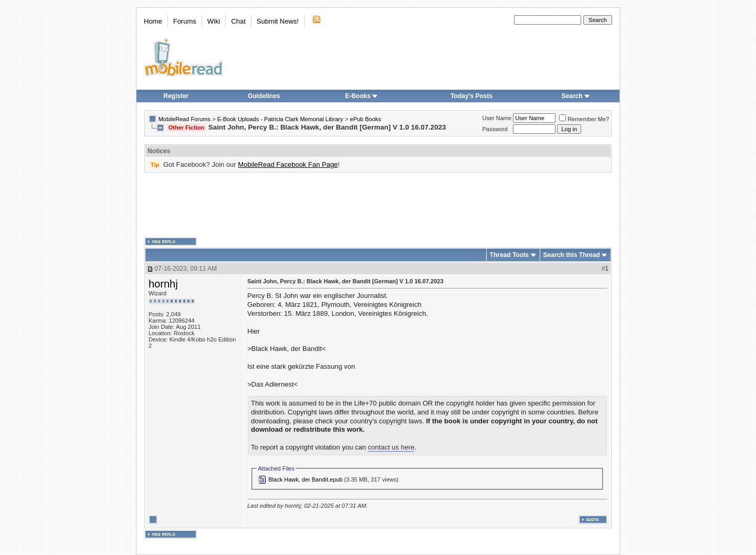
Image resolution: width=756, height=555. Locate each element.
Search (576, 96)
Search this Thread (572, 255)
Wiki (214, 21)
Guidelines (264, 96)
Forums (185, 21)
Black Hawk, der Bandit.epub (305, 479)
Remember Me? (584, 119)
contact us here (391, 447)
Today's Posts (471, 96)
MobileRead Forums (185, 119)
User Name (497, 118)
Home (153, 21)
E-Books (361, 96)
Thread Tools (509, 255)
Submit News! (278, 21)
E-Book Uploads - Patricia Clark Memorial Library (280, 119)
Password (495, 129)
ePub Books (366, 119)
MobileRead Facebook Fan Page (288, 164)
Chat (238, 21)
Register (176, 96)
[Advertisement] (378, 205)
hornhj (163, 284)
